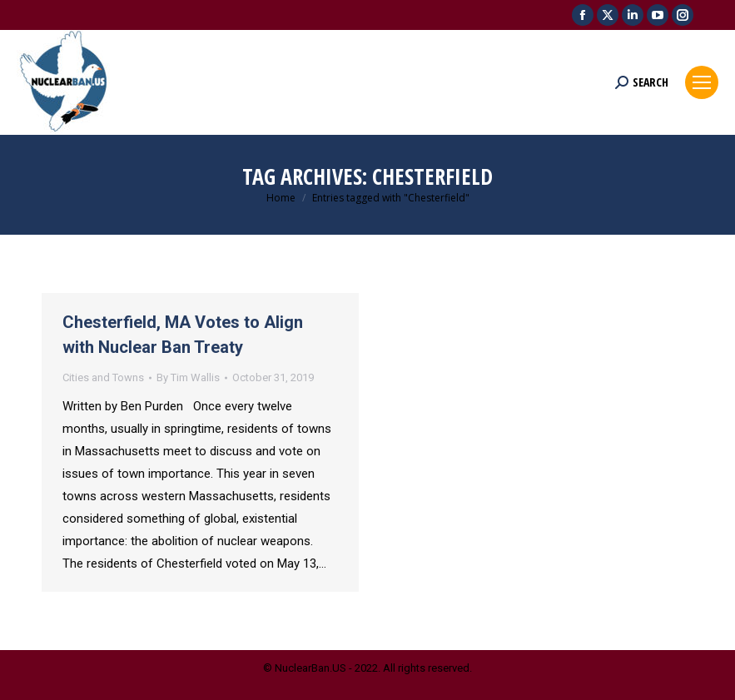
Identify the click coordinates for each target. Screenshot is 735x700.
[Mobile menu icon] (702, 82)
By (188, 377)
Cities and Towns (103, 377)
